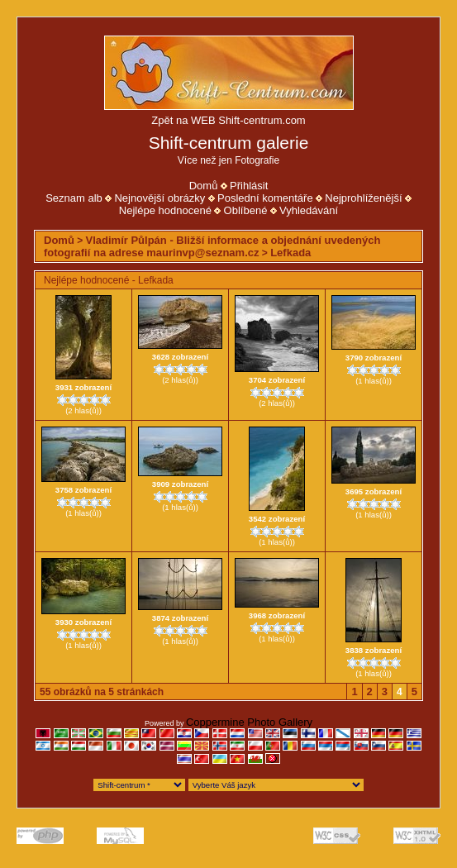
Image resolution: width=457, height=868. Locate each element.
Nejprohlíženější (363, 198)
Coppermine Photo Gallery (249, 722)
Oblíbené (246, 210)
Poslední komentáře (265, 198)
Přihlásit (249, 186)
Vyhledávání (309, 210)
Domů (204, 186)
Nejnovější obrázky (159, 198)
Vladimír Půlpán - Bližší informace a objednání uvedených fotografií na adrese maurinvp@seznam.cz (212, 246)
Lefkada (290, 253)
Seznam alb (74, 198)
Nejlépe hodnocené (165, 210)
